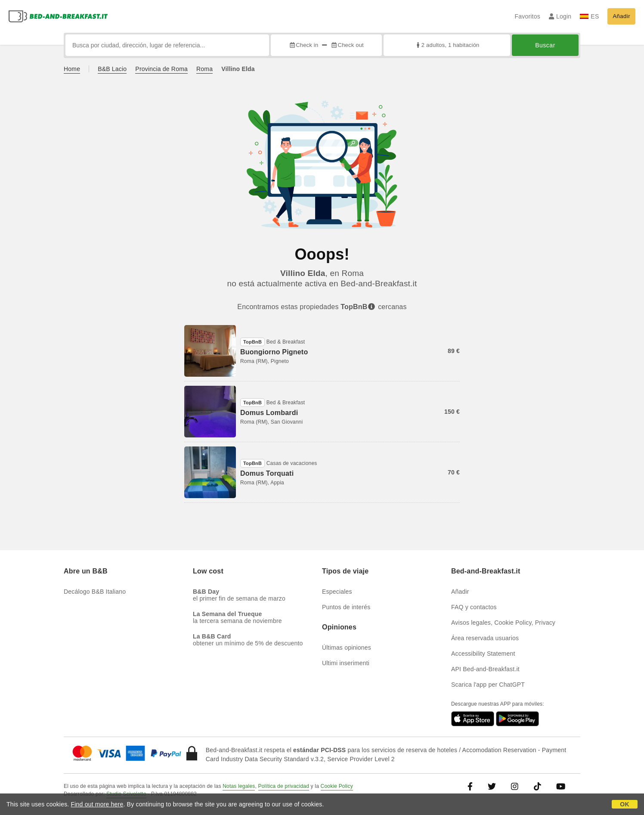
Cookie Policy (337, 786)
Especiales (337, 592)
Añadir (621, 16)
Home (72, 69)
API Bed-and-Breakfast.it (485, 669)
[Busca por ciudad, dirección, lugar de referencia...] (167, 45)
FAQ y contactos (474, 607)
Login (560, 16)
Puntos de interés (346, 607)
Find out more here (97, 804)
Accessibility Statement (483, 654)
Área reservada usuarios (485, 638)
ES (589, 16)
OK (624, 804)
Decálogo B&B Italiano (95, 592)
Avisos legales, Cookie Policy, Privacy (503, 623)
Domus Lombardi (269, 413)
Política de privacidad (284, 786)
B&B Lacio (112, 69)
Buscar (545, 45)
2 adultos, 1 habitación (447, 45)
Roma (204, 69)
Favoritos (527, 16)
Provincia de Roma (161, 69)
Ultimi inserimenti (346, 663)
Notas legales (239, 786)
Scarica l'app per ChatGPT (488, 685)
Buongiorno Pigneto (274, 352)
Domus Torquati (267, 473)
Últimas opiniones (347, 648)
